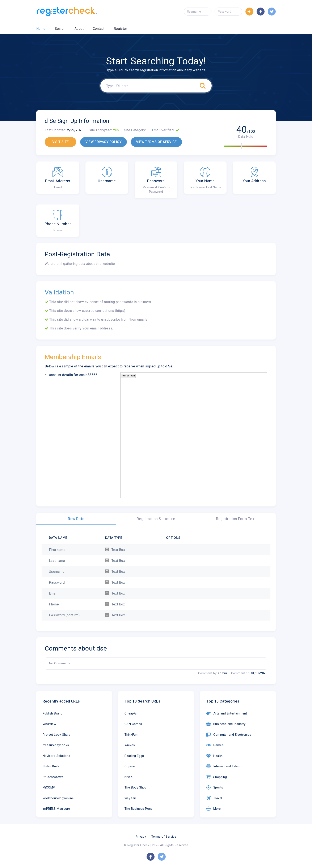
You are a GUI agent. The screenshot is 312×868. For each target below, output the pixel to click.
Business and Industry (226, 724)
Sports (215, 787)
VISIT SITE (61, 142)
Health (214, 756)
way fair (130, 798)
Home (41, 29)
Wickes (130, 745)
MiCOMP (49, 787)
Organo (130, 766)
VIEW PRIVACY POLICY (104, 142)
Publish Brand (52, 713)
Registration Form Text (236, 519)
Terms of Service (164, 837)
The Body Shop (136, 787)
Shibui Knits (51, 766)
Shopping (217, 777)
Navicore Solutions (56, 756)
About (79, 29)
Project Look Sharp (57, 735)
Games (215, 745)
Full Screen (128, 376)
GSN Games (133, 724)
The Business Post (138, 809)
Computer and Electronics (229, 735)
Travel (214, 798)
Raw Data (76, 519)
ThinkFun (131, 735)
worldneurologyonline (58, 798)
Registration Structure (156, 519)
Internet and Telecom (225, 766)
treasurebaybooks (56, 745)
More (214, 809)
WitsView (49, 724)
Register (120, 29)
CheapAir (131, 713)
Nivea (128, 777)
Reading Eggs (134, 756)
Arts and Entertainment (227, 713)
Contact (99, 29)
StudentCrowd (53, 777)
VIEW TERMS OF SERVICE (156, 142)
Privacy (141, 837)
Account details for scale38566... (74, 375)
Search (60, 29)
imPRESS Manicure (56, 809)
